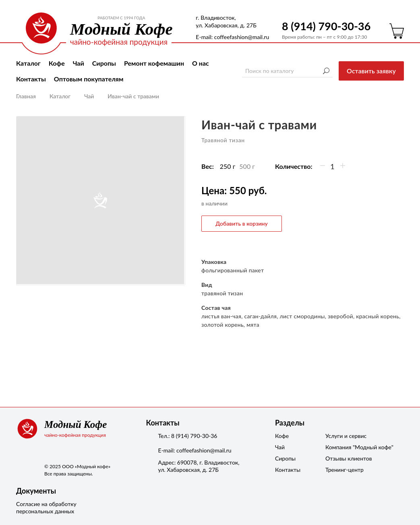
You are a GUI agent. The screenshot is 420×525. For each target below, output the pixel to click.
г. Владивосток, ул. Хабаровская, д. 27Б (226, 21)
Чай (79, 63)
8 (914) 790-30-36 (326, 26)
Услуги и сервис (346, 436)
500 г (247, 166)
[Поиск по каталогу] (287, 71)
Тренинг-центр (344, 470)
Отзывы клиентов (346, 458)
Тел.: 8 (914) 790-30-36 (188, 436)
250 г (228, 166)
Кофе (57, 63)
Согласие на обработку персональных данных (46, 507)
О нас (201, 63)
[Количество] (333, 166)
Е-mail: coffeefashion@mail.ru (232, 37)
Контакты (31, 79)
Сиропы (104, 63)
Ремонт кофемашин (154, 63)
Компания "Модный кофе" (346, 447)
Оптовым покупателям (89, 79)
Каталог (28, 63)
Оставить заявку (371, 71)
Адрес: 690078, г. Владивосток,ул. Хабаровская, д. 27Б (199, 466)
